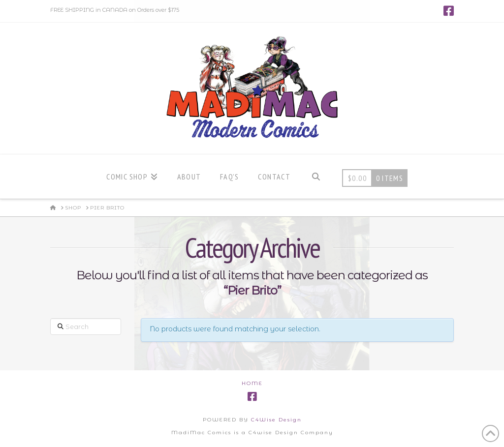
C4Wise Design (276, 420)
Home (252, 383)
